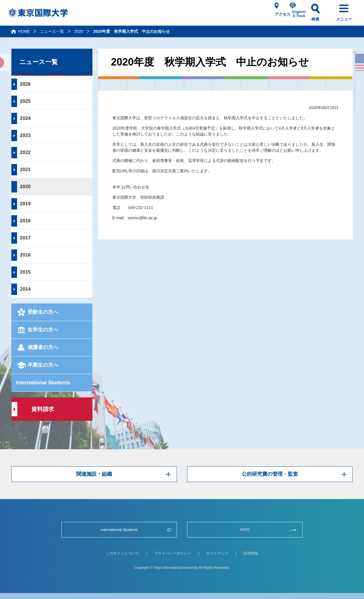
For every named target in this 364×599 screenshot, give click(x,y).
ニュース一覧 (52, 31)
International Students (43, 383)
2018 (25, 221)
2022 (25, 152)
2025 (25, 101)
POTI (245, 530)
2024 (25, 118)
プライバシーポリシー (173, 553)
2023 (25, 135)
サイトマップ (217, 553)
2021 (25, 170)
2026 (25, 84)
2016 (25, 255)
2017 (25, 238)
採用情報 (251, 553)
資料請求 (43, 409)
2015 (25, 272)
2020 (79, 31)
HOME (24, 31)
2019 (25, 204)
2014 (25, 289)
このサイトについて (122, 553)
